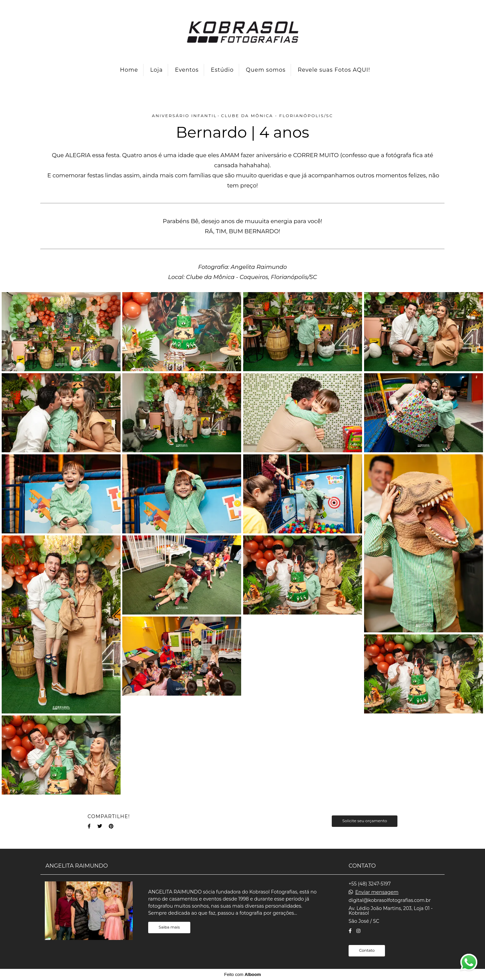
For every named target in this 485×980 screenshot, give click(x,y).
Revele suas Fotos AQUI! (334, 70)
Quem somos (266, 70)
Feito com (242, 974)
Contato (367, 950)
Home (129, 70)
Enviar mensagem (377, 892)
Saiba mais (169, 927)
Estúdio (222, 70)
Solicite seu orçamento (365, 821)
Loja (156, 70)
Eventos (187, 70)
